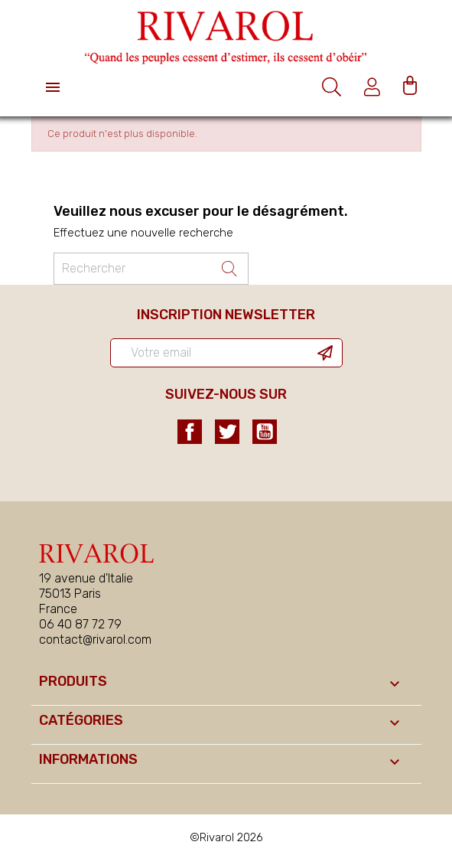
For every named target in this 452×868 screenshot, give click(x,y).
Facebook (190, 432)
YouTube (265, 432)
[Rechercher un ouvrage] (151, 269)
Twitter (227, 432)
